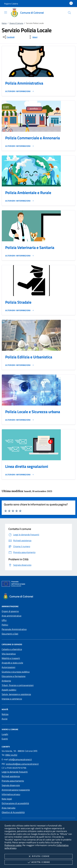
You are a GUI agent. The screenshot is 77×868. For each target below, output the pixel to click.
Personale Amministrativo (14, 629)
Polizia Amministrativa (24, 83)
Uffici (4, 620)
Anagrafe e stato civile (12, 663)
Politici (5, 625)
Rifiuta (38, 856)
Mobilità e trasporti (11, 658)
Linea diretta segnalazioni (27, 466)
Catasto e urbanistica (12, 649)
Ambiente (6, 681)
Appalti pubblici (9, 690)
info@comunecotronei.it (20, 759)
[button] (11, 4)
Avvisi (5, 719)
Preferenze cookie (13, 845)
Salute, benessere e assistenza (16, 694)
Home (4, 23)
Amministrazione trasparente (16, 790)
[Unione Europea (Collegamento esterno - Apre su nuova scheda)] (38, 584)
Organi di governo (10, 611)
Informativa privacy (11, 794)
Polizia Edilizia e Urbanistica (29, 357)
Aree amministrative (12, 616)
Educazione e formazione (14, 676)
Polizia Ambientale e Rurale (28, 193)
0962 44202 (11, 755)
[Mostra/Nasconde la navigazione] (6, 12)
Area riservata (9, 808)
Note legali (7, 799)
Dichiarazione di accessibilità (15, 803)
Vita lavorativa (9, 654)
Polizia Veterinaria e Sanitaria (30, 247)
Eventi (5, 739)
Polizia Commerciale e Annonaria (33, 138)
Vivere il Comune (16, 23)
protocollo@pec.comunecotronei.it (22, 764)
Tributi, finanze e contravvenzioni (18, 685)
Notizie (5, 714)
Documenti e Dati (10, 634)
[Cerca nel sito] (69, 13)
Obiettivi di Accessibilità (13, 812)
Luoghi (5, 734)
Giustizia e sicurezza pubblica (16, 672)
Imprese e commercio (12, 699)
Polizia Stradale (18, 302)
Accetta (38, 862)
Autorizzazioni (9, 667)
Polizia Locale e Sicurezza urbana (33, 412)
